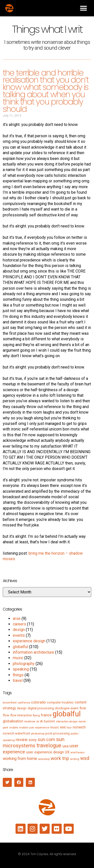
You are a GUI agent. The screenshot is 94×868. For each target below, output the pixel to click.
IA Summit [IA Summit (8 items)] (47, 721)
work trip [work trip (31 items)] (60, 758)
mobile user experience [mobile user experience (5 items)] (34, 727)
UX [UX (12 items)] (67, 752)
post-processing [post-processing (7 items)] (58, 733)
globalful (20, 647)
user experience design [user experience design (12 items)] (45, 752)
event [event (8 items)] (74, 708)
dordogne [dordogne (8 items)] (62, 708)
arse (17, 619)
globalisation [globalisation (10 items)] (13, 721)
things (18, 675)
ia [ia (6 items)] (38, 721)
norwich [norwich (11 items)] (79, 727)
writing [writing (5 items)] (75, 759)
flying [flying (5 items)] (36, 715)
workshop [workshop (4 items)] (44, 759)
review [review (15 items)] (22, 740)
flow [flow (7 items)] (6, 715)
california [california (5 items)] (24, 703)
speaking (21, 669)
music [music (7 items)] (55, 727)
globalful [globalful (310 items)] (67, 714)
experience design (29, 641)
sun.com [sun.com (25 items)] (46, 739)
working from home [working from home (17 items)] (20, 759)
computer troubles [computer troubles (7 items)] (60, 702)
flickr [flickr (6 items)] (83, 708)
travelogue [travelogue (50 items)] (49, 745)
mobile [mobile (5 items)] (14, 727)
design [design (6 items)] (22, 708)
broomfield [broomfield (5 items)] (10, 703)
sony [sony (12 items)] (33, 740)
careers (19, 624)
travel (18, 680)
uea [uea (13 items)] (65, 746)
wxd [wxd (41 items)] (85, 758)
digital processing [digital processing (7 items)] (41, 708)
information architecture (33, 652)
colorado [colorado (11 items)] (38, 702)
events (19, 635)
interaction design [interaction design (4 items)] (67, 722)
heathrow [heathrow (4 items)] (30, 722)
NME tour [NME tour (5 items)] (66, 727)
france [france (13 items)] (46, 715)
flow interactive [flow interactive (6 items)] (21, 715)
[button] (83, 8)
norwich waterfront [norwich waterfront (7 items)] (16, 733)
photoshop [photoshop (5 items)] (38, 733)
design (19, 630)
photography (24, 664)
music (18, 658)
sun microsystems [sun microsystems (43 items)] (34, 742)
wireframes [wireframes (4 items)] (77, 753)
